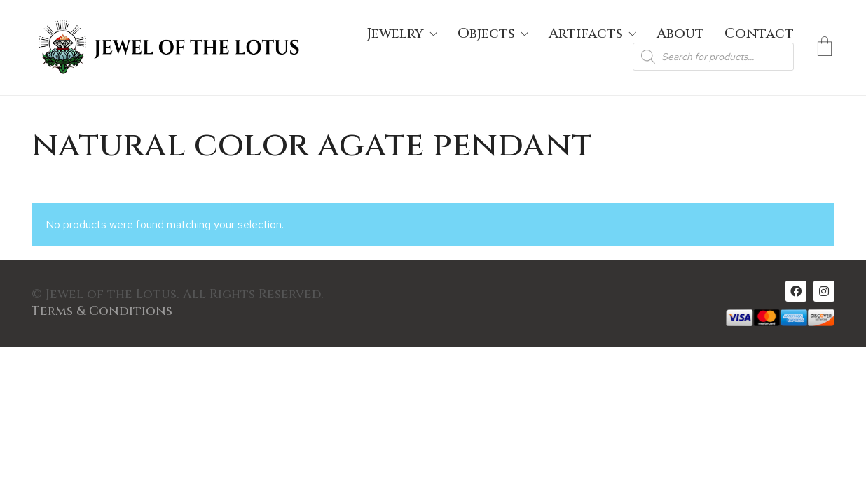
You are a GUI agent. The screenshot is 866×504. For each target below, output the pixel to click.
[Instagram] (824, 291)
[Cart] (825, 48)
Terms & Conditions (102, 311)
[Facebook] (796, 291)
